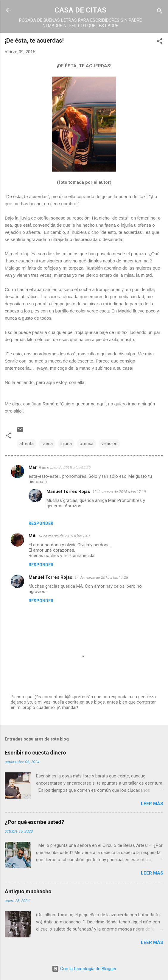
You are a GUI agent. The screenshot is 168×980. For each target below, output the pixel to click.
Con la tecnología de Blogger (84, 969)
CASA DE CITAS (80, 10)
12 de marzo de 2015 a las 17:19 (119, 492)
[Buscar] (160, 12)
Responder (41, 523)
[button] (160, 42)
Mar (33, 467)
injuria (66, 444)
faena (47, 444)
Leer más (152, 804)
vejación (109, 444)
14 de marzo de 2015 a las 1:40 (64, 536)
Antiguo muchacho (28, 891)
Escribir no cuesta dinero (35, 753)
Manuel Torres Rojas (68, 491)
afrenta (27, 444)
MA (32, 536)
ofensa (87, 444)
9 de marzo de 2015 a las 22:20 (65, 468)
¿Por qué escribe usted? (34, 822)
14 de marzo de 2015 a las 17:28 (101, 577)
